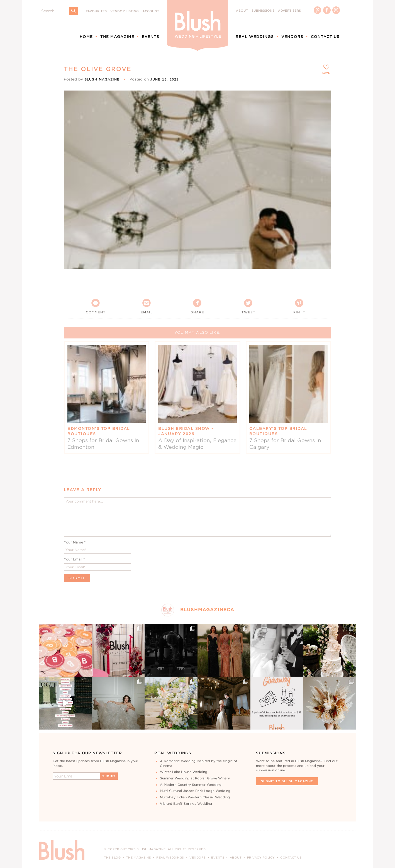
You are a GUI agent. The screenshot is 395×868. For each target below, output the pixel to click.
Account (151, 11)
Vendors (292, 36)
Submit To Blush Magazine (287, 781)
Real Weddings (255, 36)
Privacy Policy (261, 857)
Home (86, 36)
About (242, 11)
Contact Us (325, 36)
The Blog (112, 857)
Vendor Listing (125, 11)
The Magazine (117, 36)
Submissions (263, 11)
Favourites (96, 11)
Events (151, 36)
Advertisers (289, 11)
